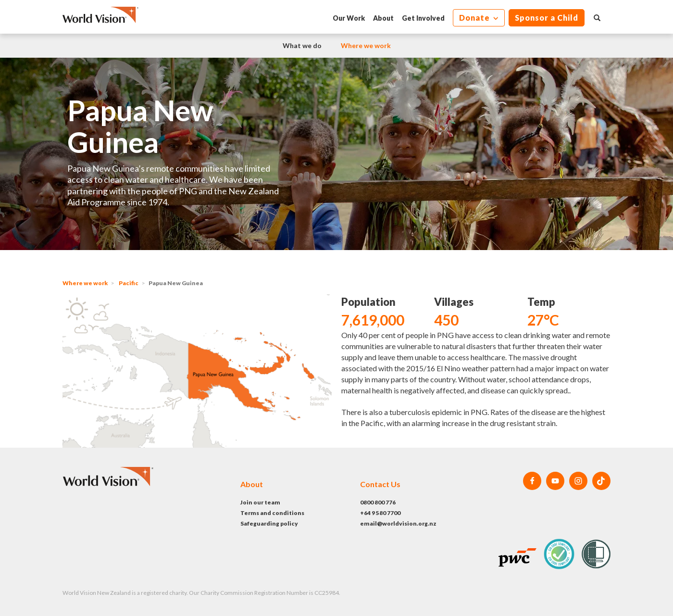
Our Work (349, 18)
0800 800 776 (378, 502)
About (383, 18)
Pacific (129, 283)
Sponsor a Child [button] (547, 18)
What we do (302, 45)
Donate (475, 18)
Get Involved (423, 18)
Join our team (260, 502)
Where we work (366, 45)
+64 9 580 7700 (380, 513)
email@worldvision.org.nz (398, 523)
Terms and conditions (272, 513)
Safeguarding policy (269, 523)
